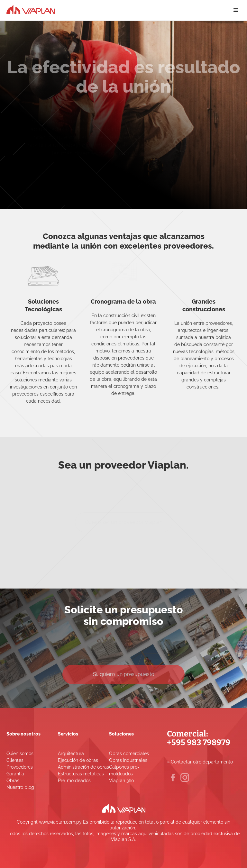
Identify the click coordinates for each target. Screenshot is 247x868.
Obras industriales (128, 760)
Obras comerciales (129, 754)
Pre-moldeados (74, 781)
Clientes (15, 760)
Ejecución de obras (78, 760)
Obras (13, 781)
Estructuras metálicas (81, 774)
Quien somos (20, 754)
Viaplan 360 (122, 781)
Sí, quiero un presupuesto (124, 675)
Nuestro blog (20, 787)
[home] (31, 9)
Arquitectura (71, 754)
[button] (236, 10)
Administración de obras (83, 767)
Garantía (15, 774)
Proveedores (20, 767)
